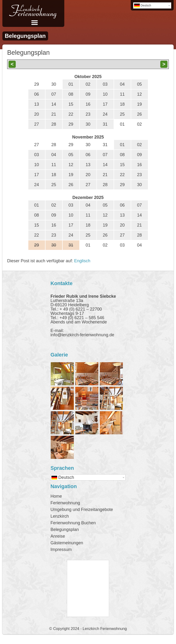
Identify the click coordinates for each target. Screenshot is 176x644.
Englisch (82, 261)
